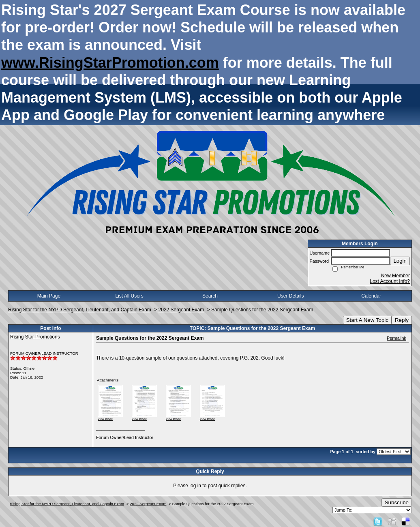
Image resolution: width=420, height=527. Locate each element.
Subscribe (397, 502)
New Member (395, 276)
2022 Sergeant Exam (181, 310)
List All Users (130, 296)
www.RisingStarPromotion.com (110, 63)
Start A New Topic (367, 320)
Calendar (371, 296)
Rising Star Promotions (35, 337)
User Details (290, 296)
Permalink (396, 338)
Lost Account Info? (390, 281)
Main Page (49, 296)
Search (210, 296)
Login (400, 261)
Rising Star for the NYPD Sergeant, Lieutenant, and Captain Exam (80, 310)
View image (105, 419)
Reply (402, 320)
